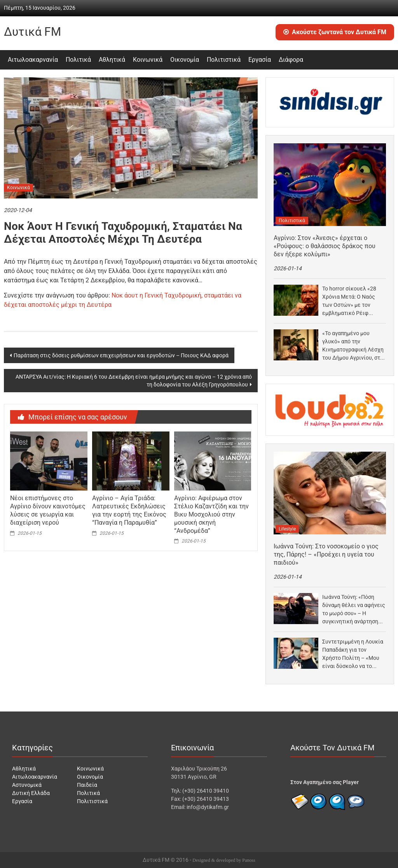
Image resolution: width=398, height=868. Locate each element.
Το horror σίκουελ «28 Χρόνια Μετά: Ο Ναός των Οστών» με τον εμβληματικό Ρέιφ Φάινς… (349, 301)
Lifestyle (287, 529)
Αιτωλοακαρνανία (33, 60)
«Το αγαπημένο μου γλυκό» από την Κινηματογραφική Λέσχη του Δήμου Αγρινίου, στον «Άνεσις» (354, 346)
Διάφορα (291, 60)
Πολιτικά (78, 60)
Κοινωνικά (148, 60)
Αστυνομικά (27, 785)
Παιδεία (87, 785)
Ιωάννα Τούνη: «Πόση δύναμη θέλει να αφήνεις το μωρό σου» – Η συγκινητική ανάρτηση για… (354, 610)
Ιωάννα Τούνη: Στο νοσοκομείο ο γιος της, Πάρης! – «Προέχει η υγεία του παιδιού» (326, 554)
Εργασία (260, 60)
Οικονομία (185, 60)
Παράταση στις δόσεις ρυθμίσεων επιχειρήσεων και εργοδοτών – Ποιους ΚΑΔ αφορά (121, 355)
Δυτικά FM (32, 32)
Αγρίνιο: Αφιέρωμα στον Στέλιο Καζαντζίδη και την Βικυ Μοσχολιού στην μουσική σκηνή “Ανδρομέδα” (211, 514)
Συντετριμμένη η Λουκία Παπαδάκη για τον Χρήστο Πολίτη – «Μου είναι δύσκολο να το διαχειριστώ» (353, 654)
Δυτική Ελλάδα (31, 793)
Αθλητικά (112, 60)
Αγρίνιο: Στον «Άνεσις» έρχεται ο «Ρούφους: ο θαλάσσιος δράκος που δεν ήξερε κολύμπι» (325, 246)
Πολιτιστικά (224, 60)
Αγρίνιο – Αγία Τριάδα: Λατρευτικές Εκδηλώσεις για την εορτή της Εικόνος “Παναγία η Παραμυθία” (129, 510)
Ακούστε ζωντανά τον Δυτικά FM (335, 32)
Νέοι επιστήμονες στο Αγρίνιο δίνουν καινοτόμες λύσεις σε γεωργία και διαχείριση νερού (48, 510)
